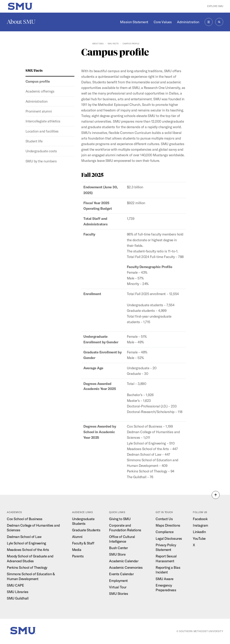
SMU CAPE (15, 585)
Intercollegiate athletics (43, 121)
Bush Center (118, 548)
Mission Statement (134, 22)
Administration (188, 22)
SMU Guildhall (18, 598)
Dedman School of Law (24, 537)
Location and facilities (42, 131)
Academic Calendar (124, 561)
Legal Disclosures (169, 538)
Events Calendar (121, 574)
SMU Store (117, 554)
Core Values (163, 22)
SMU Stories (119, 594)
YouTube (199, 538)
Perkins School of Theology (27, 567)
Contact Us (164, 519)
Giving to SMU (120, 519)
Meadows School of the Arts (28, 550)
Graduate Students (86, 530)
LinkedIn (199, 532)
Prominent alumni (39, 111)
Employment (118, 581)
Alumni (77, 537)
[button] (216, 495)
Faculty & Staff (83, 543)
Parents (78, 556)
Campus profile (38, 81)
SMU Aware (165, 579)
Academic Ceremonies (126, 567)
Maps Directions (168, 525)
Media (77, 550)
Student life (34, 141)
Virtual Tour (118, 587)
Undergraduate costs (41, 151)
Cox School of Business (25, 519)
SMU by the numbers (41, 161)
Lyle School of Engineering (26, 543)
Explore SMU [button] (215, 6)
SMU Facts (113, 44)
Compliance (165, 532)
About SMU (21, 22)
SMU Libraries (18, 592)
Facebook (200, 519)
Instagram (200, 525)
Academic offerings (40, 91)
